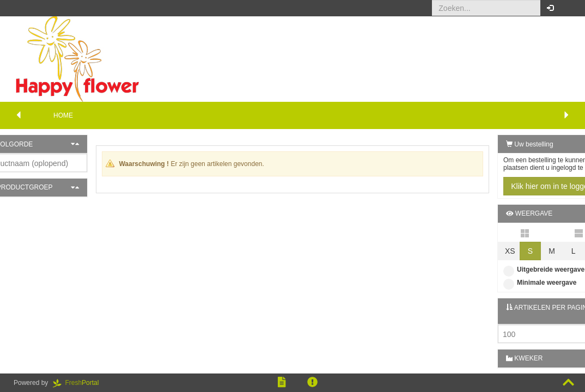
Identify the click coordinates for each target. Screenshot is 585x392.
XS (483, 251)
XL (569, 251)
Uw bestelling (503, 144)
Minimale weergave (513, 283)
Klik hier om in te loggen (525, 186)
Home (63, 115)
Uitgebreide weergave (517, 269)
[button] (568, 8)
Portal (80, 383)
